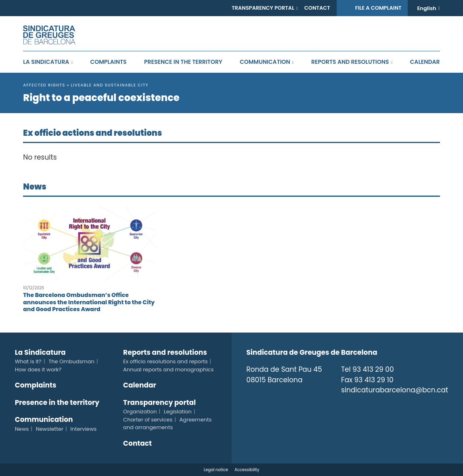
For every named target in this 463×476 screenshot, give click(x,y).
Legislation (178, 412)
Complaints (109, 62)
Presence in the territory (183, 62)
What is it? (28, 361)
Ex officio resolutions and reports (165, 361)
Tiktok (380, 406)
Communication (265, 62)
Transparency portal (263, 8)
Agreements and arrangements (167, 424)
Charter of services (148, 420)
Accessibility (247, 470)
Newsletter (50, 429)
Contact (317, 8)
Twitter (345, 406)
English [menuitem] (426, 8)
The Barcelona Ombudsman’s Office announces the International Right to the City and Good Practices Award (89, 302)
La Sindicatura (46, 62)
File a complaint (378, 8)
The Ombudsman (71, 361)
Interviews (83, 429)
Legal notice (216, 470)
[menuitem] (428, 8)
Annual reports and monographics (168, 370)
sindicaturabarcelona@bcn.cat (395, 390)
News (22, 429)
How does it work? (38, 370)
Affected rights (44, 85)
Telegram (397, 406)
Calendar (425, 62)
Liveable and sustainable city (110, 85)
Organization (140, 412)
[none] (428, 8)
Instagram (362, 406)
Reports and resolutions (350, 62)
